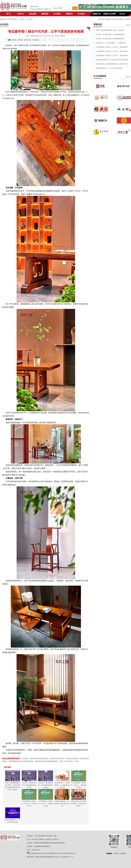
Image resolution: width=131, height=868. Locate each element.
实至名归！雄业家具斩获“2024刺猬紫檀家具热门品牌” (29, 785)
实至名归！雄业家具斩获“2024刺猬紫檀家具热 (110, 34)
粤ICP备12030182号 (69, 853)
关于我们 (116, 854)
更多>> (128, 25)
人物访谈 (128, 19)
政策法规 (108, 19)
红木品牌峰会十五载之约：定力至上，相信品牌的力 (112, 47)
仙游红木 (47, 9)
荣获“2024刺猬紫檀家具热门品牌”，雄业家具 (110, 30)
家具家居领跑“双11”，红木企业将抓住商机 (109, 68)
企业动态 (114, 19)
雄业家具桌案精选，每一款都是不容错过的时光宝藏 (112, 60)
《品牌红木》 (96, 14)
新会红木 (56, 839)
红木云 (122, 14)
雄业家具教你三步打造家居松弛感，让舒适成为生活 (112, 64)
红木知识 (81, 14)
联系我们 (123, 854)
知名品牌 (33, 14)
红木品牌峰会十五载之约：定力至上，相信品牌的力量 (79, 785)
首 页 (8, 14)
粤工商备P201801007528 (56, 853)
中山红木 (33, 9)
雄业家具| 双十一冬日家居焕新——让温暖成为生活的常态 (62, 785)
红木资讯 (57, 14)
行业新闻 (121, 19)
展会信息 (101, 19)
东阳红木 (40, 9)
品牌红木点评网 (109, 14)
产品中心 (20, 14)
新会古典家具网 (12, 19)
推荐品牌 (45, 14)
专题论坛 (69, 14)
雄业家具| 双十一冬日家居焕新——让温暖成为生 (111, 43)
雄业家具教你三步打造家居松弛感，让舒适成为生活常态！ (79, 804)
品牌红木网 (34, 6)
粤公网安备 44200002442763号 (39, 853)
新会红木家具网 (60, 36)
